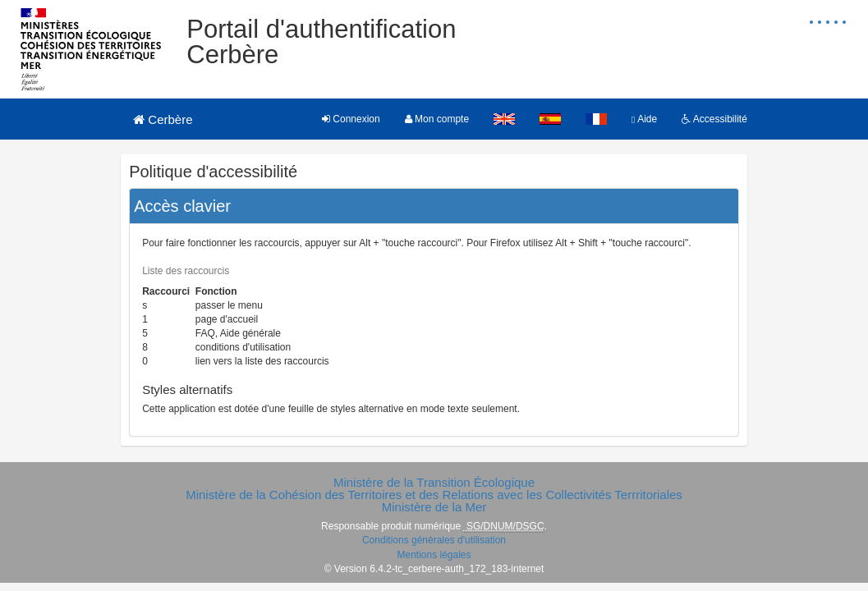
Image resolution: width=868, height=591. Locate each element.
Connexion (351, 119)
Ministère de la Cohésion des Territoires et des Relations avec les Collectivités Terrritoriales (434, 495)
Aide (644, 119)
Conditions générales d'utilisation (434, 540)
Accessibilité (714, 119)
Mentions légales (434, 555)
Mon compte (437, 119)
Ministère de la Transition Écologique (434, 482)
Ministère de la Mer (434, 507)
